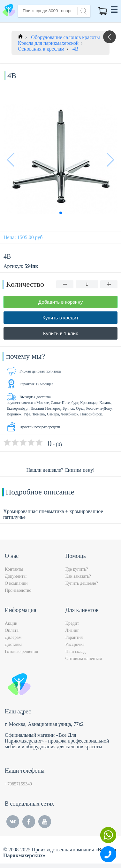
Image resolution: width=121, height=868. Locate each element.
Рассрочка (75, 644)
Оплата (12, 630)
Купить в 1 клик (60, 333)
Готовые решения (21, 651)
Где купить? (77, 569)
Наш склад (76, 651)
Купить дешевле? (82, 583)
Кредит (72, 623)
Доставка (14, 644)
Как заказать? (78, 576)
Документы (16, 576)
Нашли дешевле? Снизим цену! (60, 470)
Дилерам (13, 637)
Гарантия (74, 637)
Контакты (14, 569)
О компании (16, 583)
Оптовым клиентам (84, 659)
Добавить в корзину (61, 302)
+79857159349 (18, 784)
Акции (11, 623)
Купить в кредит (60, 318)
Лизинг (72, 630)
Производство (18, 590)
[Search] (83, 10)
